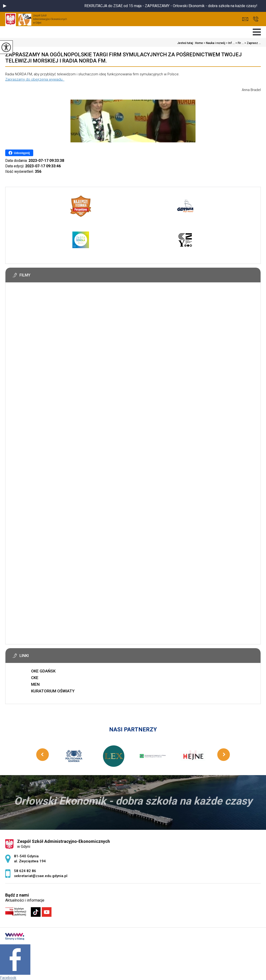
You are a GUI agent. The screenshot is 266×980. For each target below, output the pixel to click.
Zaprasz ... (252, 43)
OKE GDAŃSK (43, 671)
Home (199, 43)
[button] (5, 6)
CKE (35, 678)
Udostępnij (19, 153)
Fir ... (239, 43)
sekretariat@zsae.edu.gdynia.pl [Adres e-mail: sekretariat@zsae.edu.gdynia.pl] (41, 876)
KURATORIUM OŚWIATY (53, 691)
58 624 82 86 (256, 19)
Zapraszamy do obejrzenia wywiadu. (35, 79)
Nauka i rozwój (214, 43)
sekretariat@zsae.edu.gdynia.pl (245, 19)
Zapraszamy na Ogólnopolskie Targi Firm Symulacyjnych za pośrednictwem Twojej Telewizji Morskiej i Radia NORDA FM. (124, 58)
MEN (35, 684)
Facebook (8, 978)
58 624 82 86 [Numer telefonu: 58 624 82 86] (25, 871)
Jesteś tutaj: (186, 43)
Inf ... (230, 43)
